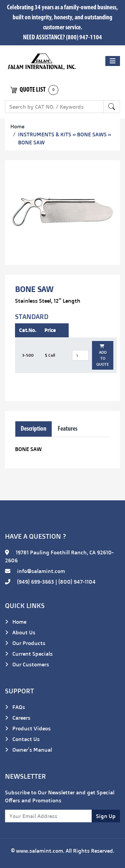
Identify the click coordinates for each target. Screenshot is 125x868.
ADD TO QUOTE (103, 355)
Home (17, 126)
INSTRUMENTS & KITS (45, 134)
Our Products (25, 643)
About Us (20, 632)
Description (33, 429)
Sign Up (106, 816)
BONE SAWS (92, 134)
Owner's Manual (28, 750)
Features (67, 429)
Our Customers (27, 664)
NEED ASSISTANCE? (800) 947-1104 (62, 38)
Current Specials (29, 654)
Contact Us (22, 739)
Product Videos (28, 728)
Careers (18, 718)
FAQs (15, 707)
